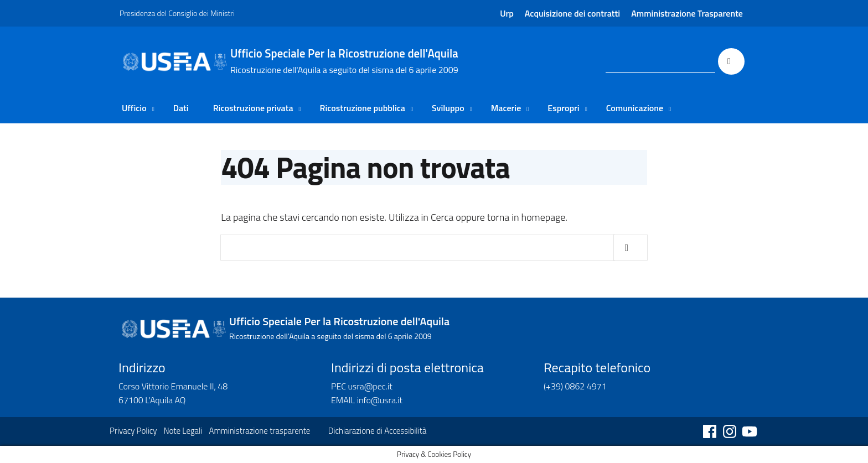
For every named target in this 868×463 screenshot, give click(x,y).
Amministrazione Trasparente (687, 13)
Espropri (563, 108)
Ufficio (134, 108)
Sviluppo (448, 108)
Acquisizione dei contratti (572, 13)
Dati (181, 108)
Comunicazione (635, 108)
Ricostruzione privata (253, 108)
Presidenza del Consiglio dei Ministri (177, 13)
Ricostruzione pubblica (363, 108)
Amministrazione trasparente (260, 431)
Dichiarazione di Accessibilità (378, 431)
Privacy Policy (133, 431)
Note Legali (183, 431)
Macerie (506, 108)
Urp (507, 13)
